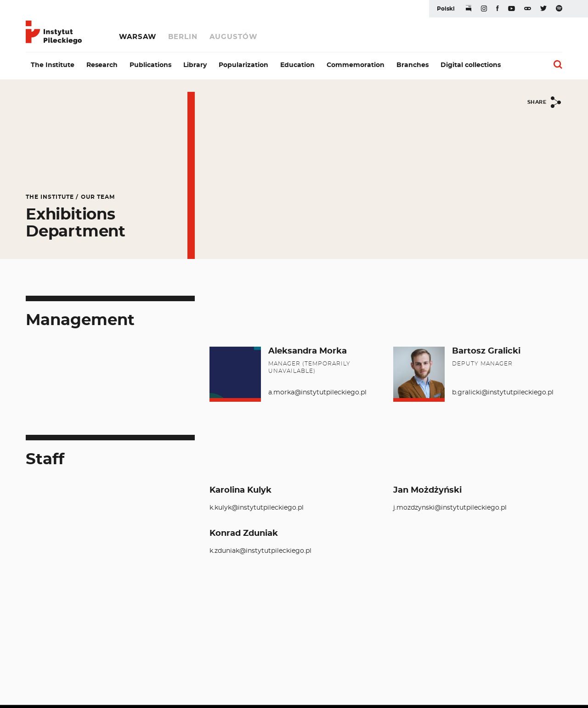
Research (102, 65)
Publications (150, 65)
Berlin (183, 37)
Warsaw (138, 37)
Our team (98, 197)
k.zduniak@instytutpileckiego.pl (260, 551)
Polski (446, 9)
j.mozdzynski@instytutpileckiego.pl (450, 508)
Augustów (233, 37)
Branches (413, 65)
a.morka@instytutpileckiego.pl (317, 393)
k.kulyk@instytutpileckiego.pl (257, 508)
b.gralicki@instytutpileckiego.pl (503, 393)
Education (297, 65)
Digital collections (471, 65)
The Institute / (52, 197)
